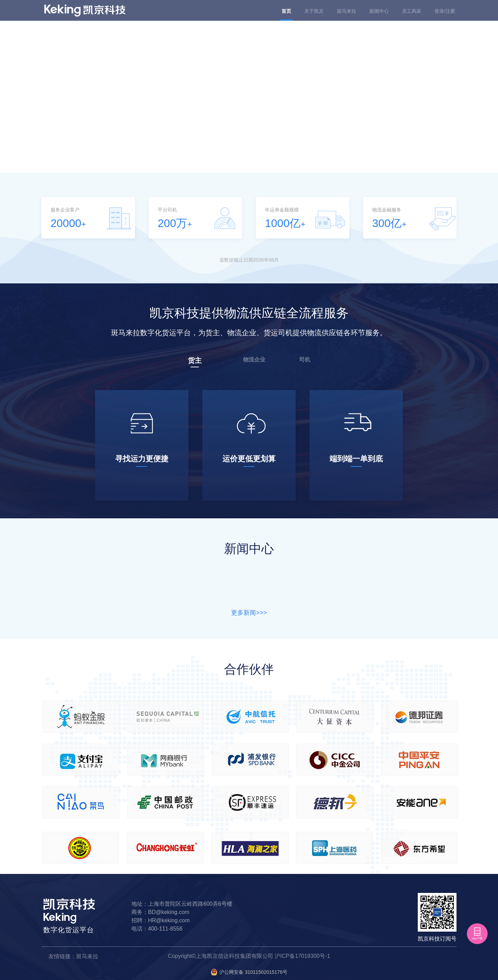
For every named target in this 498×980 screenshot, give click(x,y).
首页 (286, 11)
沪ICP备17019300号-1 (302, 956)
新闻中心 (379, 11)
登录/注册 (445, 11)
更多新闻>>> (249, 613)
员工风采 (412, 11)
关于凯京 (314, 11)
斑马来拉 (347, 11)
